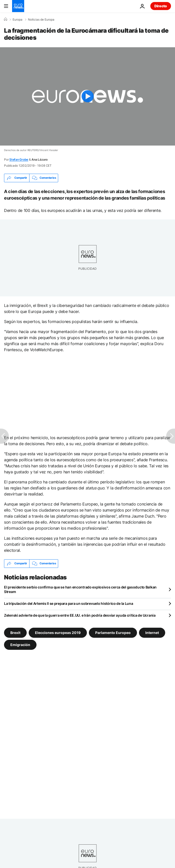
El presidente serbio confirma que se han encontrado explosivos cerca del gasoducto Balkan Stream (80, 589)
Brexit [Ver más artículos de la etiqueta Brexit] (15, 633)
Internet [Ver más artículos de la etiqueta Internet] (152, 633)
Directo (161, 6)
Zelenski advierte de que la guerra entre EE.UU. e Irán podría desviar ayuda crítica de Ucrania (80, 615)
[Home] (6, 19)
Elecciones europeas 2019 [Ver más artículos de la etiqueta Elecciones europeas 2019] (58, 633)
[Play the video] (87, 96)
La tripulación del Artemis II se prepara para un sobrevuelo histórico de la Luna (69, 603)
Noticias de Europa (41, 20)
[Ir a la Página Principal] (18, 6)
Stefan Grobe (19, 159)
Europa (17, 20)
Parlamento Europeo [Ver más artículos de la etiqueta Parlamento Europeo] (113, 633)
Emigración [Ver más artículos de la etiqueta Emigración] (20, 645)
